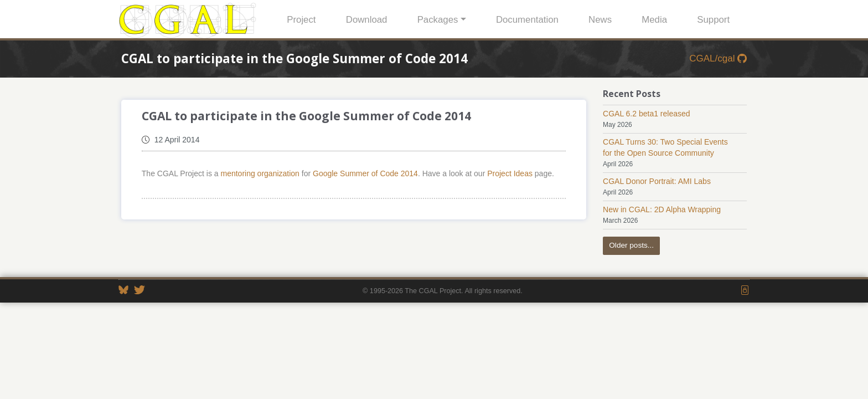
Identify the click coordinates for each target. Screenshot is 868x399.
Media (654, 20)
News (600, 20)
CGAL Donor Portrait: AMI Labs (657, 181)
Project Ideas (510, 173)
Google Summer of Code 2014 (365, 173)
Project (301, 20)
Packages (438, 20)
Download (367, 20)
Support (713, 20)
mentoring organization (260, 173)
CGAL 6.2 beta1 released (646, 114)
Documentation (527, 20)
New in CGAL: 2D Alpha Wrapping (662, 209)
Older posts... (631, 245)
